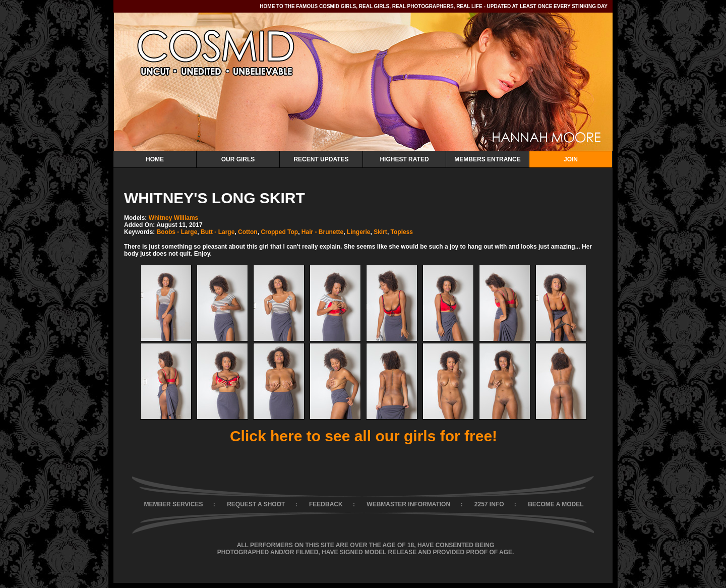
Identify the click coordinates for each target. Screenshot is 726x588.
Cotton (248, 232)
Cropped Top (279, 232)
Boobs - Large (177, 232)
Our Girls (238, 159)
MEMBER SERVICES (173, 504)
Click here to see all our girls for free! (364, 436)
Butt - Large (218, 232)
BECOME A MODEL (556, 504)
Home (155, 159)
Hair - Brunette (322, 232)
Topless (402, 232)
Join (571, 159)
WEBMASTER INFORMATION (408, 504)
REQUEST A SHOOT (256, 504)
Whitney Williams (174, 218)
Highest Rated (404, 159)
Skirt (380, 232)
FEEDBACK (326, 504)
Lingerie (359, 232)
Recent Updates (321, 159)
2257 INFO (489, 504)
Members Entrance (487, 159)
